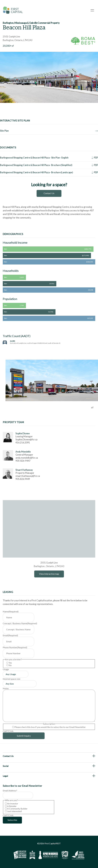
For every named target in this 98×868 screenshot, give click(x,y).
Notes (6, 688)
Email (10, 635)
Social (6, 766)
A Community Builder (17, 809)
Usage (6, 669)
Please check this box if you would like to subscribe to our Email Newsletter (50, 727)
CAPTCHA (8, 731)
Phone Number (15, 647)
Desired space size (12, 679)
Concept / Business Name (20, 623)
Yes (10, 663)
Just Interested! (15, 811)
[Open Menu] (92, 10)
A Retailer (12, 806)
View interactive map (49, 574)
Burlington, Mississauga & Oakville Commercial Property (31, 23)
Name (11, 611)
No (10, 665)
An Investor (13, 803)
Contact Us (49, 193)
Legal (5, 776)
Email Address (10, 790)
